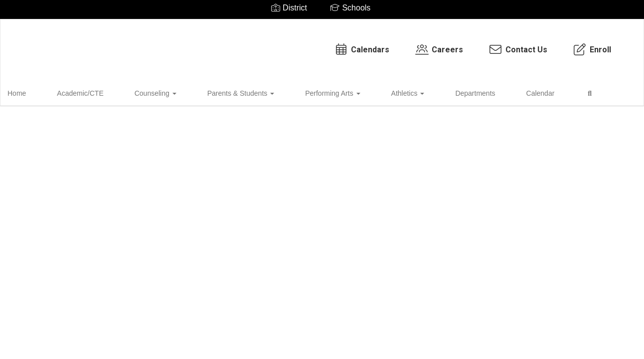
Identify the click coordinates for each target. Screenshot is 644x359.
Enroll (500, 45)
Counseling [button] (139, 92)
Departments (395, 92)
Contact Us (426, 45)
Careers (347, 45)
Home (32, 92)
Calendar (444, 92)
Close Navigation (523, 96)
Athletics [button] (344, 92)
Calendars (270, 45)
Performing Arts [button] (284, 92)
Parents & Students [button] (209, 92)
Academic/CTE (80, 92)
